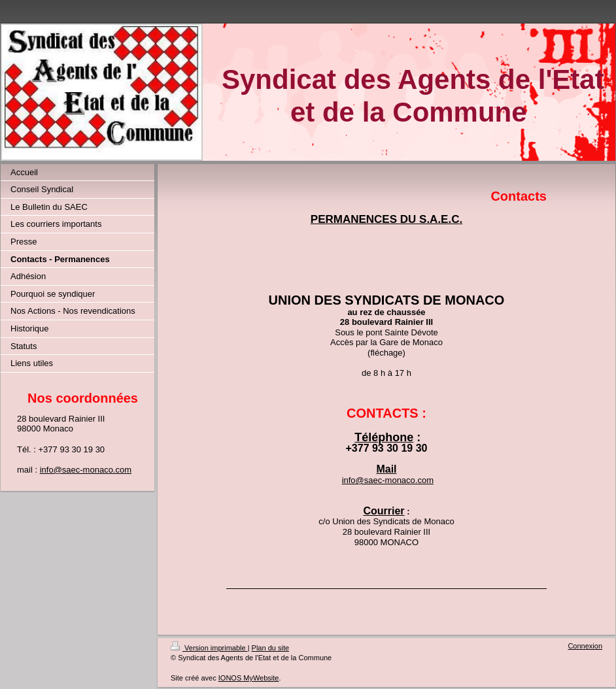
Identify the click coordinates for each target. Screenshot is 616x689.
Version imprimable (209, 648)
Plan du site (270, 648)
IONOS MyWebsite (249, 678)
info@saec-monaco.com (86, 470)
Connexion (585, 646)
